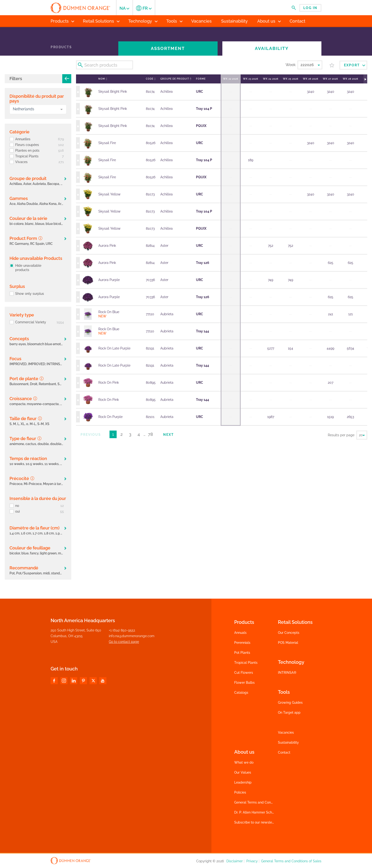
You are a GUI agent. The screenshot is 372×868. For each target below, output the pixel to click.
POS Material (288, 643)
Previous (91, 435)
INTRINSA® (287, 673)
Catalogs (241, 693)
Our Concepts (289, 633)
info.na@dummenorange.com (132, 636)
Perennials (242, 643)
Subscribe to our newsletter (256, 822)
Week (291, 65)
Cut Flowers (244, 673)
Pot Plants (242, 653)
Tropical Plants (246, 663)
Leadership (243, 782)
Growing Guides (290, 703)
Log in (310, 8)
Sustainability (288, 742)
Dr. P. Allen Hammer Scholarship (259, 812)
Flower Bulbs (244, 683)
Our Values (243, 772)
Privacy (252, 861)
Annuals (240, 633)
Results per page (341, 435)
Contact (284, 752)
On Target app (289, 713)
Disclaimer (235, 861)
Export (355, 65)
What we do (244, 762)
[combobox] (38, 109)
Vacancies (286, 732)
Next (169, 435)
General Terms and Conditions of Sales (264, 802)
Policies (240, 792)
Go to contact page (124, 642)
